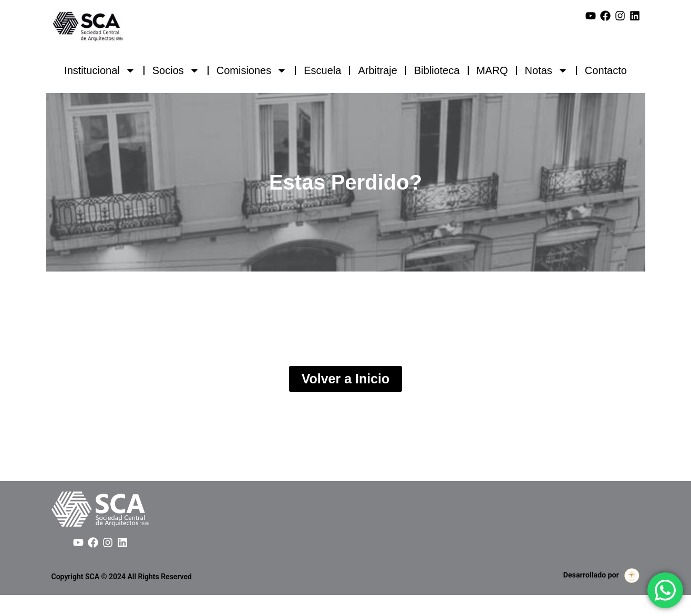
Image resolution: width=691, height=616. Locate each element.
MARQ (492, 70)
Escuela (322, 70)
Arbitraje (377, 70)
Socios (176, 70)
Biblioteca (437, 70)
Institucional (100, 70)
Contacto (606, 70)
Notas (546, 70)
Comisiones (252, 70)
